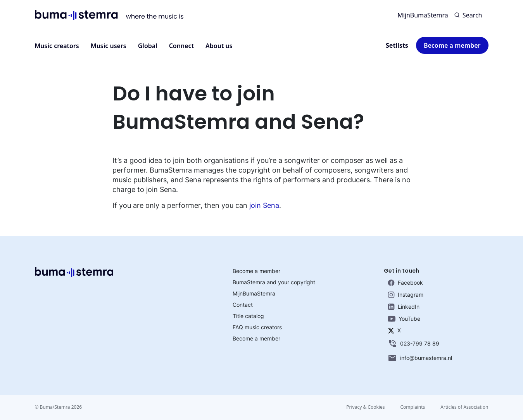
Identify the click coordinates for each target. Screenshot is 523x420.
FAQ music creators (257, 327)
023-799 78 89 (413, 344)
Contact (243, 305)
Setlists (397, 45)
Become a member (452, 45)
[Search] (468, 15)
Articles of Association (464, 407)
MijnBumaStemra (423, 15)
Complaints (413, 407)
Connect (181, 46)
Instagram (406, 295)
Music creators (57, 46)
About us (219, 46)
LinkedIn (404, 307)
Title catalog (248, 316)
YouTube (404, 319)
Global (148, 46)
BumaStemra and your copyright (274, 282)
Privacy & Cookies (365, 407)
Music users (109, 46)
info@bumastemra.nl (420, 358)
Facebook (405, 283)
